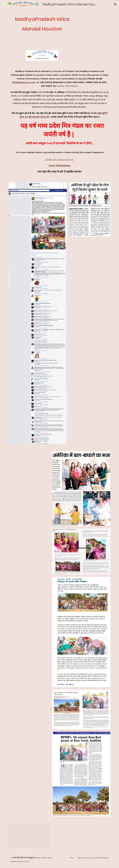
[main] (42, 23)
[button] (4, 4)
